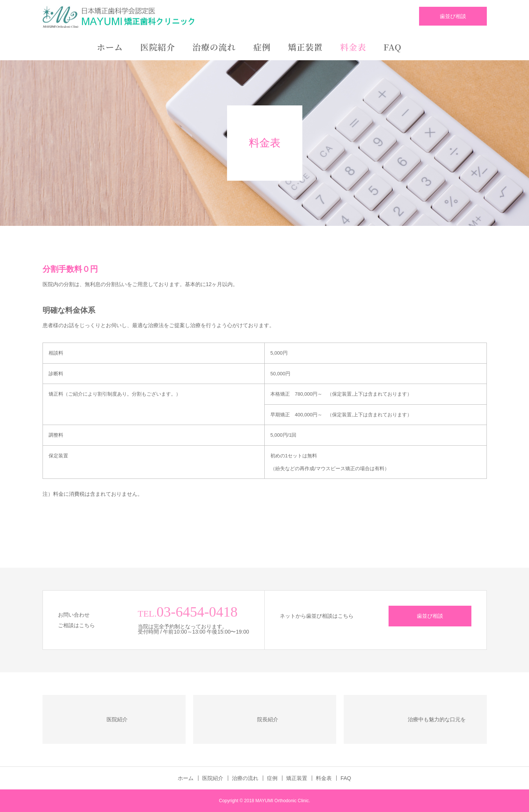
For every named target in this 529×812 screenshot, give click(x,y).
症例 (262, 47)
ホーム (110, 47)
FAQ (393, 47)
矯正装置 (305, 47)
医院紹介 (158, 47)
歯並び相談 (453, 16)
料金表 (353, 47)
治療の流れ (214, 47)
